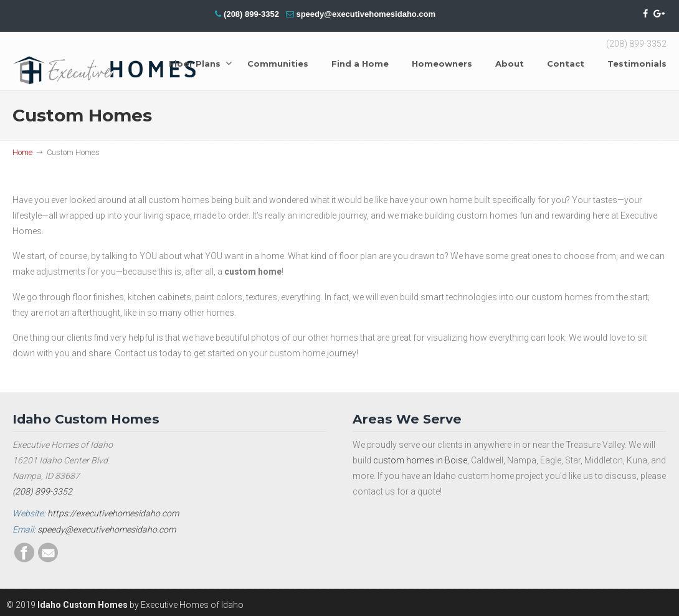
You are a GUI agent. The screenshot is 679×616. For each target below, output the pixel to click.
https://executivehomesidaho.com (113, 513)
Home (22, 152)
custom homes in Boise (420, 460)
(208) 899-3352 (251, 14)
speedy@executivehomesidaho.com (366, 14)
